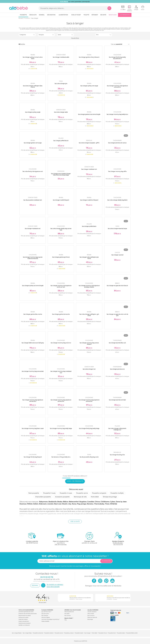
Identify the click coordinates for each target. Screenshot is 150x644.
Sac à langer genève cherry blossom (89, 57)
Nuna (74, 504)
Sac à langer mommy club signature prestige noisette (89, 286)
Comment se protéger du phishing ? (51, 619)
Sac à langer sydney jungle (33, 112)
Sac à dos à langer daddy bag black (117, 200)
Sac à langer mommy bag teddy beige (61, 428)
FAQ (65, 620)
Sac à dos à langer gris (61, 84)
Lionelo (50, 504)
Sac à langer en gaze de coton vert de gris (117, 315)
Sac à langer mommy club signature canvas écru (117, 86)
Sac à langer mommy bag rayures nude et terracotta (33, 258)
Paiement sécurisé (116, 610)
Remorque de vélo (80, 497)
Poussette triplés (79, 633)
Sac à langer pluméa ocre (117, 369)
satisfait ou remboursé (89, 538)
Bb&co (66, 502)
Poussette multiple (117, 493)
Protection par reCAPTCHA (81, 641)
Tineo (107, 504)
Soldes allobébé (45, 621)
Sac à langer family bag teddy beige (89, 428)
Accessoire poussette (62, 497)
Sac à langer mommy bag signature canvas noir (61, 401)
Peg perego (82, 504)
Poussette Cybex (121, 633)
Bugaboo (83, 502)
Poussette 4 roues (66, 493)
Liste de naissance (92, 612)
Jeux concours (91, 616)
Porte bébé (95, 497)
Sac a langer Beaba (17, 633)
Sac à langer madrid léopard (61, 200)
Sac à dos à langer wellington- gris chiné (89, 315)
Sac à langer (87, 633)
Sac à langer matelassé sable (61, 57)
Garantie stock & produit (25, 623)
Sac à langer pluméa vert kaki (117, 400)
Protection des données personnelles (28, 614)
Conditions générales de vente (26, 612)
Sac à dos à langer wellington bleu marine (33, 86)
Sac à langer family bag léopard (33, 457)
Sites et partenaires (69, 612)
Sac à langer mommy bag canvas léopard (89, 343)
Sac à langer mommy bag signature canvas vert (89, 401)
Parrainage (90, 619)
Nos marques (45, 616)
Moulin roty (67, 504)
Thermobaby (99, 504)
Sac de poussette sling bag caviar (89, 457)
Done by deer (121, 502)
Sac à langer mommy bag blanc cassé (33, 428)
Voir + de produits (75, 481)
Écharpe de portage (110, 497)
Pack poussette (34, 493)
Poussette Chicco (103, 633)
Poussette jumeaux (69, 633)
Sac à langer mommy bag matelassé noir (61, 372)
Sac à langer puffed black (89, 226)
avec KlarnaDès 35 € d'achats (61, 539)
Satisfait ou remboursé (24, 625)
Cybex (113, 502)
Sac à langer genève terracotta (61, 314)
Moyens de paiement (24, 621)
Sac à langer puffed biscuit (61, 141)
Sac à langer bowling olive (117, 455)
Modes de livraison (23, 619)
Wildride (114, 504)
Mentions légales (46, 617)
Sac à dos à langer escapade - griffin (89, 143)
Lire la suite (75, 521)
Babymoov (44, 502)
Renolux (90, 504)
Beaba (60, 502)
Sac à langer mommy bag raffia (117, 171)
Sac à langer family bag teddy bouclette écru (117, 58)
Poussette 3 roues (49, 493)
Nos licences (68, 616)
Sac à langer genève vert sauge (33, 143)
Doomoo (23, 504)
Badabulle (53, 502)
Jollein (36, 504)
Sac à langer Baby (27, 633)
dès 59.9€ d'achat (32, 539)
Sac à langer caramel (117, 255)
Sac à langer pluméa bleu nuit (117, 343)
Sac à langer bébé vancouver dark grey (33, 343)
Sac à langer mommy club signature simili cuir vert (61, 286)
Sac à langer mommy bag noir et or (61, 343)
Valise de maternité (92, 617)
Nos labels (67, 614)
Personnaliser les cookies (25, 616)
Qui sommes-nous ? (46, 612)
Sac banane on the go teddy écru (61, 457)
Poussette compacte (99, 493)
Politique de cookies (23, 617)
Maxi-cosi (58, 504)
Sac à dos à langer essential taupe (117, 228)
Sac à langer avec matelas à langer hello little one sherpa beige (61, 174)
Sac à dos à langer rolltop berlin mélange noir (117, 429)
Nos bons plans (45, 614)
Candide (91, 502)
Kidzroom (43, 504)
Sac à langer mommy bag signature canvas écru (33, 401)
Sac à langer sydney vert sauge (89, 86)
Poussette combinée (38, 633)
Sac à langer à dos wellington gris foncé (89, 258)
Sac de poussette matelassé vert (33, 200)
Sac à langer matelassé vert (33, 228)
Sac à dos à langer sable (61, 112)
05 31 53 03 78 (118, 545)
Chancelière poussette (43, 497)
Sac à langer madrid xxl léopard (89, 200)
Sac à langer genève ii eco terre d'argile (89, 114)
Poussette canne (82, 493)
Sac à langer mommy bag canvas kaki (33, 371)
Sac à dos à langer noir (89, 369)
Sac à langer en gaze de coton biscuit (117, 286)
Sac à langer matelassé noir (89, 169)
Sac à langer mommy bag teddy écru (117, 114)
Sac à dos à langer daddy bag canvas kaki (61, 229)
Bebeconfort (74, 502)
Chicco (97, 502)
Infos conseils (91, 614)
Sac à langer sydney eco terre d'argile (33, 286)
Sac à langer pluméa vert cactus (117, 143)
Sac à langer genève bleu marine (33, 314)
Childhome (105, 502)
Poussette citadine (49, 633)
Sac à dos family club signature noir (33, 171)
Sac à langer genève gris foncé (61, 257)
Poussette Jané (112, 633)
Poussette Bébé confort (132, 633)
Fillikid (30, 504)
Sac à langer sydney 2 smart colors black (33, 58)
